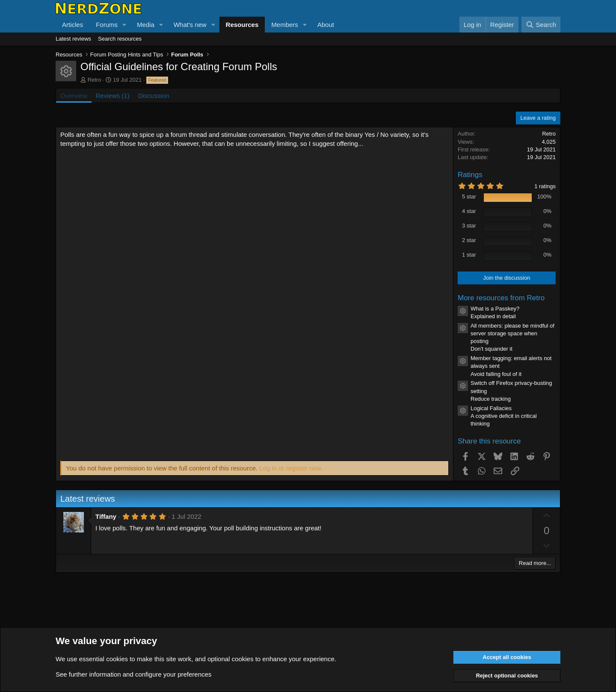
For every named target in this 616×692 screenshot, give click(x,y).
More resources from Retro (501, 298)
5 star (469, 197)
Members (285, 25)
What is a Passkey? (495, 309)
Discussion (154, 96)
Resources (242, 25)
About (326, 25)
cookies (117, 659)
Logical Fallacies (491, 408)
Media (146, 25)
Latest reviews (73, 39)
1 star (469, 255)
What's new (190, 25)
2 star (469, 240)
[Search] (541, 25)
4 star (469, 211)
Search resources (120, 39)
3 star (469, 226)
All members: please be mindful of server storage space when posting (512, 333)
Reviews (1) (113, 96)
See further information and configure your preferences (133, 674)
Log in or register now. (291, 468)
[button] (124, 25)
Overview (74, 96)
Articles (73, 25)
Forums (107, 25)
